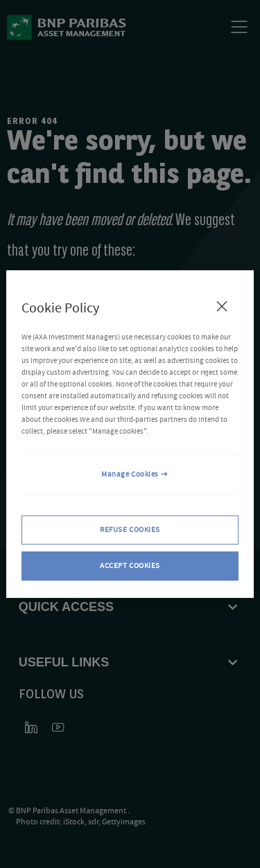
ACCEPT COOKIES (130, 566)
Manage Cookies (130, 475)
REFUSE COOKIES (130, 530)
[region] (130, 434)
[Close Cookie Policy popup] (222, 306)
